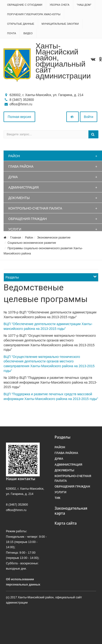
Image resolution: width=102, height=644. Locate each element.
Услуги (15, 229)
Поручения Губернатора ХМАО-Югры (34, 14)
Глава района (21, 166)
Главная (16, 238)
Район (14, 156)
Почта (12, 33)
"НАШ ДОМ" (84, 5)
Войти (89, 117)
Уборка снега (60, 5)
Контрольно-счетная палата (35, 208)
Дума (13, 177)
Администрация (24, 187)
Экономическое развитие (54, 238)
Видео (28, 33)
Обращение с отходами (25, 5)
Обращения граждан (28, 219)
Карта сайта (66, 523)
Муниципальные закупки (60, 24)
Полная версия (19, 117)
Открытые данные (21, 24)
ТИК (58, 498)
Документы (19, 198)
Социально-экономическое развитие (32, 243)
